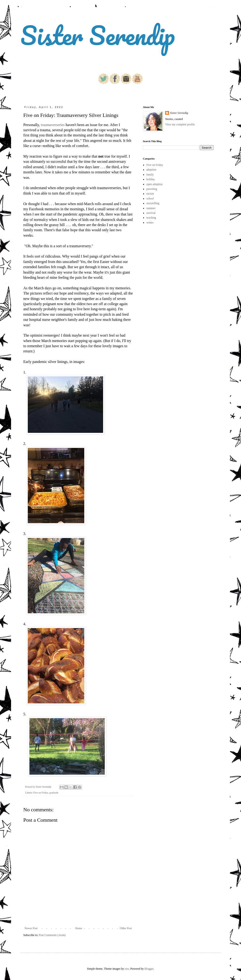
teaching (151, 218)
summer (151, 208)
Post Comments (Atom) (52, 935)
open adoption (154, 184)
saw (127, 969)
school (150, 199)
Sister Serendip (98, 35)
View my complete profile (180, 124)
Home (79, 928)
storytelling (153, 203)
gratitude (54, 793)
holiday (151, 179)
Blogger (149, 969)
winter (150, 223)
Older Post (126, 928)
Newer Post (31, 928)
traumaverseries (53, 125)
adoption (151, 170)
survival (151, 213)
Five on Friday (41, 793)
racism (150, 194)
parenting (152, 189)
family (150, 175)
